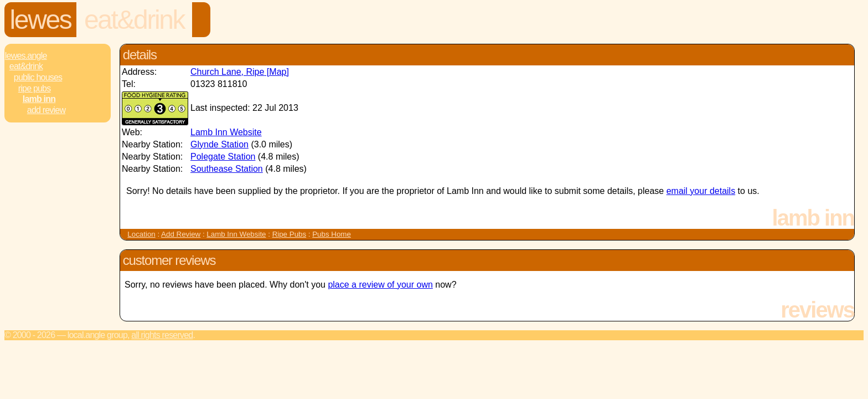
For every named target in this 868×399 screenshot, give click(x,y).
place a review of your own (380, 285)
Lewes (41, 20)
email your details (701, 191)
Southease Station (227, 169)
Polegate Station (223, 157)
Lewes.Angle (26, 56)
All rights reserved (162, 335)
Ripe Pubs (35, 88)
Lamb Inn (39, 99)
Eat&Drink (134, 20)
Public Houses (38, 77)
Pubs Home (332, 234)
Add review (46, 110)
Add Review (181, 234)
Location (141, 234)
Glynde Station (219, 144)
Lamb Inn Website (226, 132)
